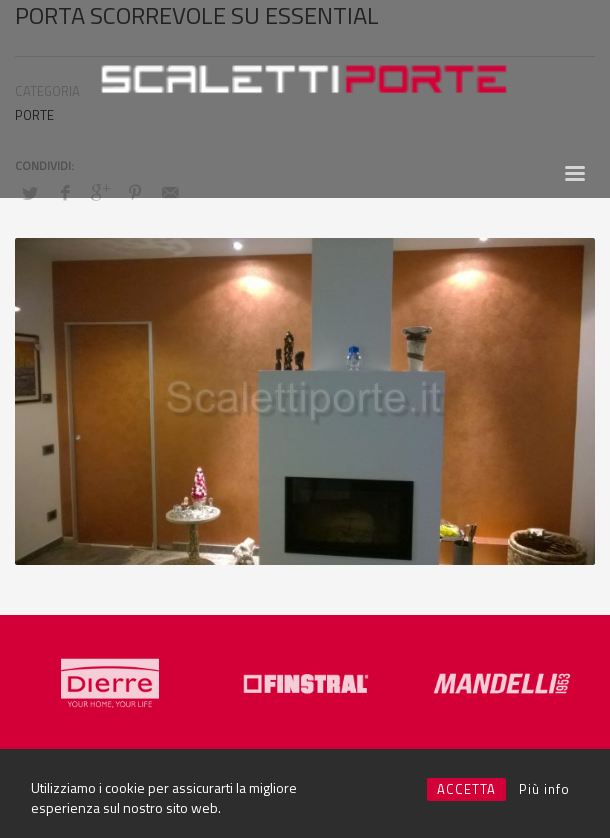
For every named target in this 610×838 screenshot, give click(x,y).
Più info (544, 789)
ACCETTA (466, 789)
